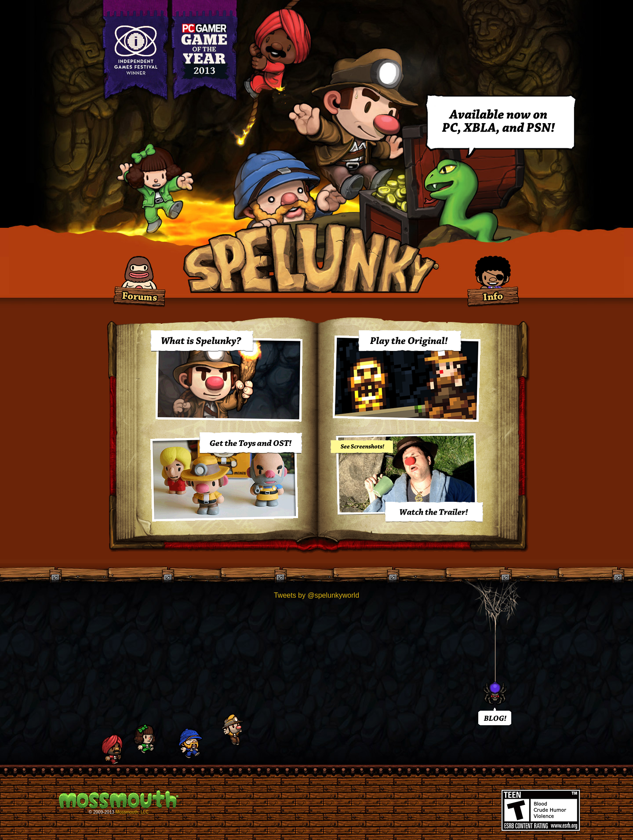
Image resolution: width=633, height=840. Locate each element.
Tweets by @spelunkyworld (316, 595)
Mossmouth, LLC (132, 812)
